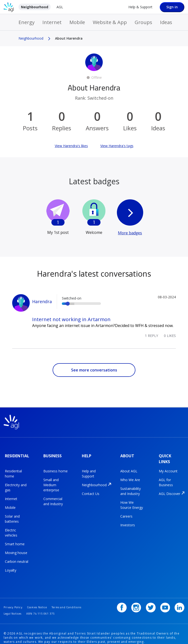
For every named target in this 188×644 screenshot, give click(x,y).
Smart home (15, 539)
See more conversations (94, 370)
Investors (128, 520)
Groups (143, 22)
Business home (56, 466)
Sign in (172, 7)
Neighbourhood (35, 7)
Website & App (110, 22)
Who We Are (130, 475)
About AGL (129, 466)
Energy (27, 22)
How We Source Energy (132, 500)
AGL (60, 7)
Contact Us (91, 489)
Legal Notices (53, 600)
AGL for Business (166, 478)
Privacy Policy (15, 594)
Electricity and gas (16, 483)
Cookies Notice (42, 594)
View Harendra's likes (71, 146)
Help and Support (89, 469)
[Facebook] (129, 594)
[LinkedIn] (179, 594)
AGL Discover (169, 489)
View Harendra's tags (117, 146)
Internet (52, 22)
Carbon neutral (17, 557)
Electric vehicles (11, 528)
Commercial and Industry (53, 497)
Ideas (166, 22)
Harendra (42, 301)
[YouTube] (167, 594)
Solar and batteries (12, 514)
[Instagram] (141, 594)
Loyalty (11, 566)
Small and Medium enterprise (51, 480)
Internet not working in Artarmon (71, 319)
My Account (168, 466)
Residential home (13, 469)
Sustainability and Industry (131, 486)
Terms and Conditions (21, 600)
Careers (126, 512)
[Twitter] (154, 594)
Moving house (16, 548)
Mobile (77, 22)
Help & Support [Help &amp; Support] (140, 7)
